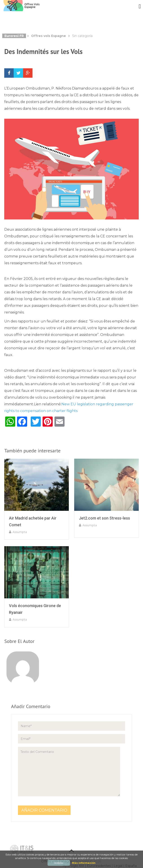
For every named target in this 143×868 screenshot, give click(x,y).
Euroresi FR (14, 36)
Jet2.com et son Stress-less (104, 518)
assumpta (20, 532)
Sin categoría (82, 36)
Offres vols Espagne (49, 36)
